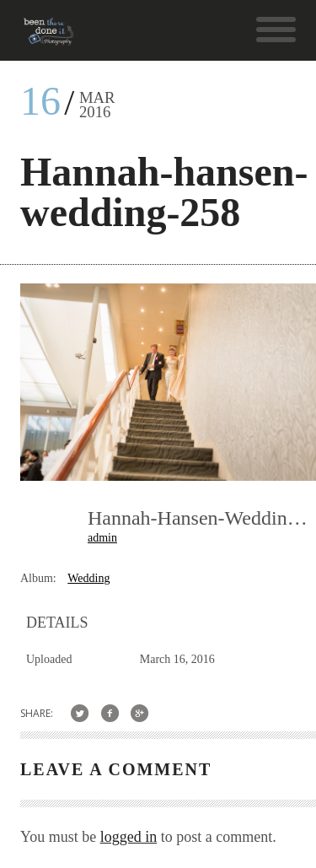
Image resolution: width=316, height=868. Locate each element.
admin (102, 538)
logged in (129, 837)
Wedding (88, 578)
